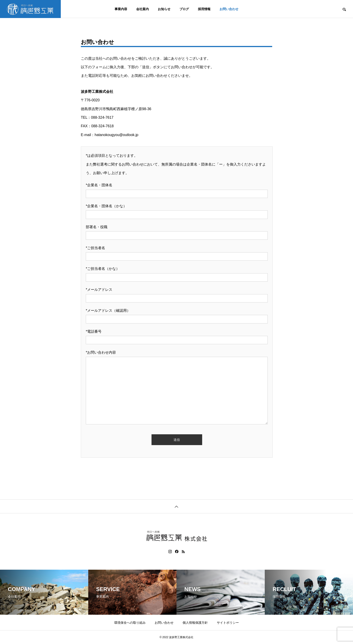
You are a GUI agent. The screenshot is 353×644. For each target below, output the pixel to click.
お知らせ (164, 9)
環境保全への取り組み (130, 623)
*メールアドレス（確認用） (108, 311)
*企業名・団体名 (99, 185)
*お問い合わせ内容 (101, 352)
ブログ (184, 9)
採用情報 (204, 9)
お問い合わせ (229, 9)
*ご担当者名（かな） (103, 269)
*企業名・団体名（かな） (106, 206)
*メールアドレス (99, 290)
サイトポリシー (228, 623)
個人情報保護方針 (195, 623)
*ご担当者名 (95, 248)
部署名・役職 (97, 227)
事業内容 (121, 9)
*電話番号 (94, 331)
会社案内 (143, 9)
